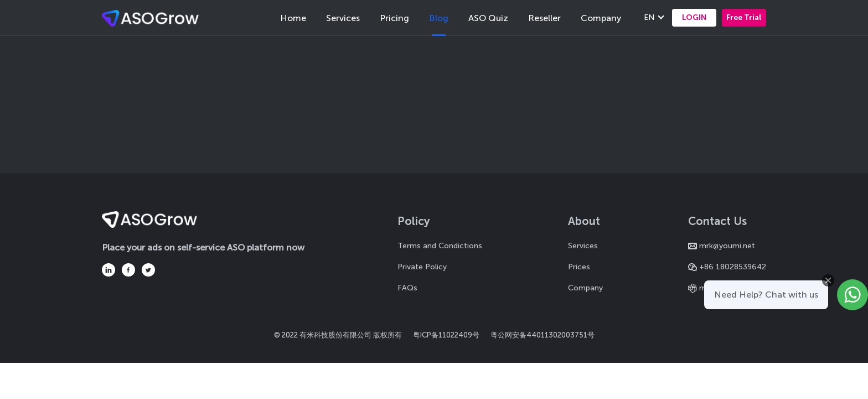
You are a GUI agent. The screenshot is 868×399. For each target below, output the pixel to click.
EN (649, 17)
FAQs (407, 288)
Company (601, 18)
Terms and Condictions (440, 246)
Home (293, 18)
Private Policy (422, 267)
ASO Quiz (488, 18)
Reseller (544, 18)
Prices (579, 267)
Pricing (394, 18)
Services (343, 18)
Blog (439, 18)
